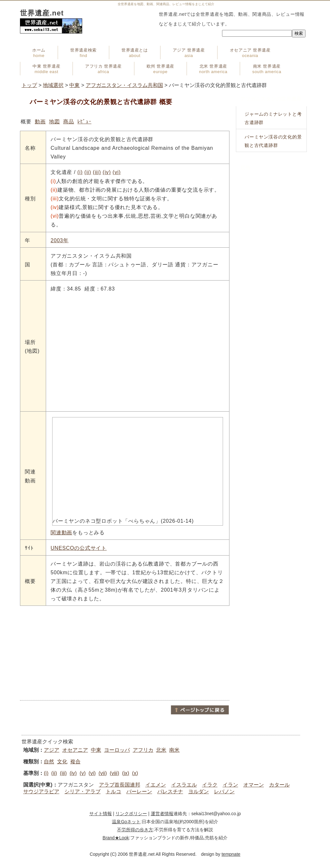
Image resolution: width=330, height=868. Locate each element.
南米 (174, 750)
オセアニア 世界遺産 (250, 53)
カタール (279, 785)
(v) (83, 773)
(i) (80, 172)
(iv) (107, 172)
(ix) (126, 773)
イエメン (156, 785)
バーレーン (139, 792)
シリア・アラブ (82, 792)
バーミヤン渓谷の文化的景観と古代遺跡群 (273, 141)
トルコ (113, 792)
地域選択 (53, 85)
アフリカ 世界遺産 (103, 69)
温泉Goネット (126, 822)
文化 (62, 762)
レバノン (224, 792)
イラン (230, 785)
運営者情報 (162, 814)
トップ (29, 85)
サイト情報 (101, 814)
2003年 (60, 240)
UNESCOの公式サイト (79, 548)
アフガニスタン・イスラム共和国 (124, 85)
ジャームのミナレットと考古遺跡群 (273, 118)
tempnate (231, 854)
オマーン (254, 785)
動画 (40, 122)
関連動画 (61, 533)
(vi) (116, 172)
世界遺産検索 (83, 53)
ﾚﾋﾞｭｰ (84, 122)
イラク (210, 785)
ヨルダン (199, 792)
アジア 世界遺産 (189, 53)
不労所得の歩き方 (135, 830)
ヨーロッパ (117, 750)
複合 (75, 762)
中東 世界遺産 (46, 69)
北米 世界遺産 (213, 69)
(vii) (103, 773)
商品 (69, 122)
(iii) (97, 172)
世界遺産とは (135, 53)
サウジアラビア (41, 792)
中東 (74, 85)
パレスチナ (170, 792)
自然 (49, 762)
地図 (54, 122)
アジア (52, 750)
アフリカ (143, 750)
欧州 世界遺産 (160, 69)
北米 (161, 750)
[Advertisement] (125, 653)
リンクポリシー (131, 814)
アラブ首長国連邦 (120, 785)
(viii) (114, 773)
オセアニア (75, 750)
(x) (135, 773)
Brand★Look (116, 838)
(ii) (88, 172)
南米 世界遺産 (267, 69)
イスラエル (184, 785)
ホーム (39, 53)
